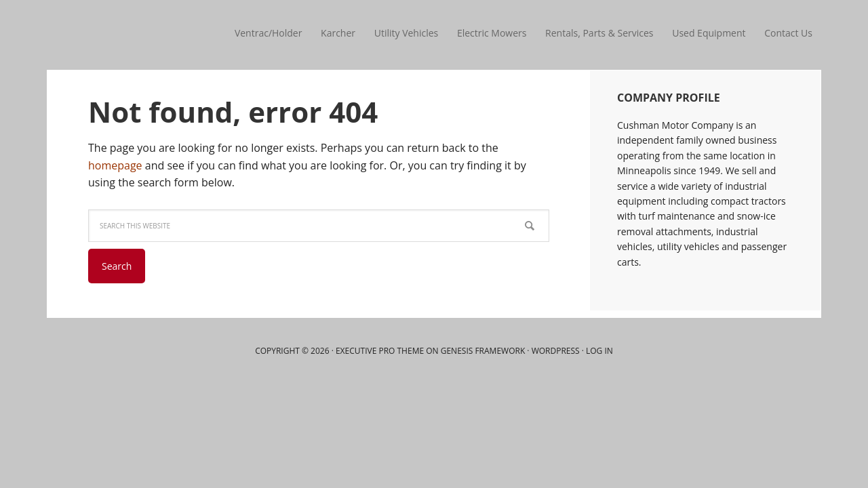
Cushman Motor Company (136, 34)
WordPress (556, 351)
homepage (115, 165)
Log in (599, 351)
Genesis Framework (483, 351)
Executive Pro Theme (380, 351)
